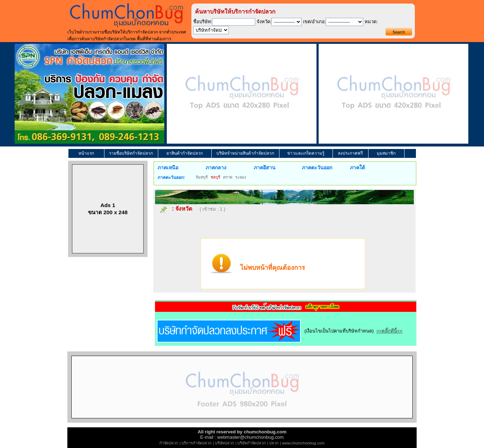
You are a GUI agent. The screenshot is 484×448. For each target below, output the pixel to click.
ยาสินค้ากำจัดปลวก (185, 153)
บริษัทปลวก (225, 443)
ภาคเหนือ (168, 168)
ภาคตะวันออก (317, 168)
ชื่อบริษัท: (203, 22)
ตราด (228, 177)
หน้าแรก (86, 153)
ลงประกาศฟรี (350, 153)
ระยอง (241, 177)
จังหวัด (184, 209)
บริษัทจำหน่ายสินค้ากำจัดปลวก (245, 153)
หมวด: (371, 22)
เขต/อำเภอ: (314, 22)
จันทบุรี (202, 177)
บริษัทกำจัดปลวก (252, 443)
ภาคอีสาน (265, 168)
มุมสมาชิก (386, 153)
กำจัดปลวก (169, 443)
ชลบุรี (215, 177)
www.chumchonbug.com (303, 443)
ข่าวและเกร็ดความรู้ (306, 153)
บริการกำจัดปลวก (197, 443)
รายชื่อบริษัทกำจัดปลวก (131, 153)
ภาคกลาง (216, 168)
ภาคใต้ (357, 168)
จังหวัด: (264, 22)
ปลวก (274, 443)
